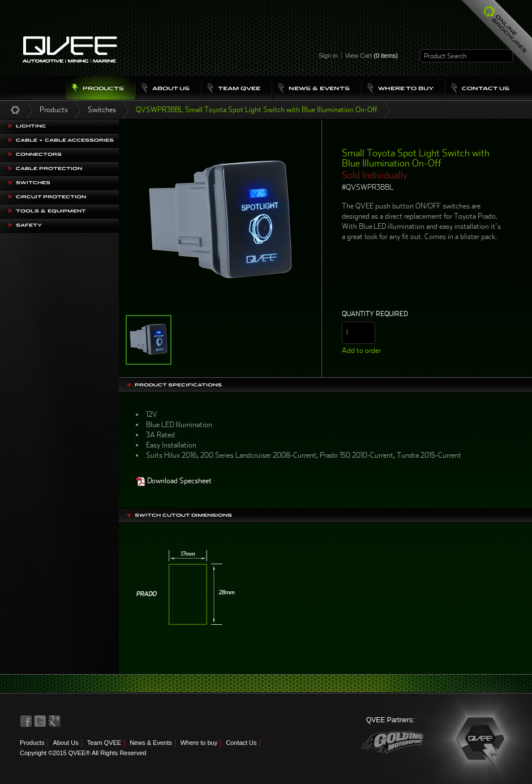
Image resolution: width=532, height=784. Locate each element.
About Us (65, 743)
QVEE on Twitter (40, 721)
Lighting (31, 126)
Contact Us (241, 743)
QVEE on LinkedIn (55, 721)
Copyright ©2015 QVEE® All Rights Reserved (83, 753)
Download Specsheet (174, 481)
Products (54, 110)
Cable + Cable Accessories (65, 140)
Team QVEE (104, 743)
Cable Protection (49, 169)
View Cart (372, 56)
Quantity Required (375, 314)
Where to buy (199, 743)
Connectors (39, 154)
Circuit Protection (51, 197)
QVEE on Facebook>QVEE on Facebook (26, 721)
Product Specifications (178, 385)
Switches (102, 110)
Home (15, 110)
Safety (29, 225)
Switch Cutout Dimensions (183, 515)
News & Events (151, 743)
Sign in (328, 56)
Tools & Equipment (51, 211)
